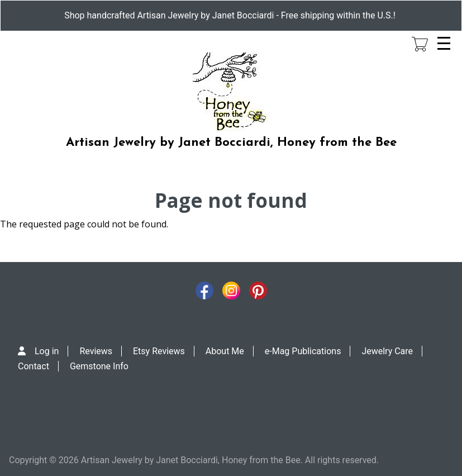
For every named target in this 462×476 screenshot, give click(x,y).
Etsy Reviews (159, 351)
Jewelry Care (387, 351)
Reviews (96, 351)
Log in (47, 351)
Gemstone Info (99, 366)
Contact (34, 366)
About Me (225, 351)
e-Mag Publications (303, 351)
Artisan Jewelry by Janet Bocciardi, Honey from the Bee (231, 143)
